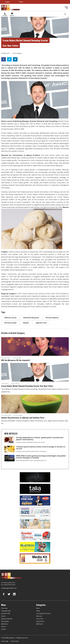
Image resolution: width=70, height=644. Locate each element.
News (38, 608)
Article (38, 611)
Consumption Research (43, 613)
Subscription (5, 621)
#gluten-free (41, 323)
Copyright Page (6, 611)
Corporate (4, 608)
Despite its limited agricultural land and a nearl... (31, 442)
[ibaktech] (35, 547)
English (8, 2)
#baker (26, 323)
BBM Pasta (5, 624)
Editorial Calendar (7, 619)
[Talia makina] (35, 489)
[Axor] (35, 477)
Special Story (40, 621)
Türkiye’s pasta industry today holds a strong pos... (32, 451)
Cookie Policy (15, 641)
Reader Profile (6, 613)
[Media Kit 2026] (35, 558)
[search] (65, 14)
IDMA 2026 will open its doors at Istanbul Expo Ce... (31, 460)
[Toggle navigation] (66, 8)
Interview (39, 616)
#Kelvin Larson (10, 318)
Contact (4, 629)
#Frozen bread (10, 323)
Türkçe (21, 2)
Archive (4, 627)
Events (3, 616)
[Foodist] (35, 535)
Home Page (5, 641)
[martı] (35, 523)
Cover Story (40, 619)
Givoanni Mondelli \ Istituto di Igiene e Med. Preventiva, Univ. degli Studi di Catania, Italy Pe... (34, 422)
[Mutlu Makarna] (35, 500)
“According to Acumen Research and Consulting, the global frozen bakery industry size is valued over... (35, 390)
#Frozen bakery (52, 318)
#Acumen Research (31, 318)
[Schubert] (35, 512)
